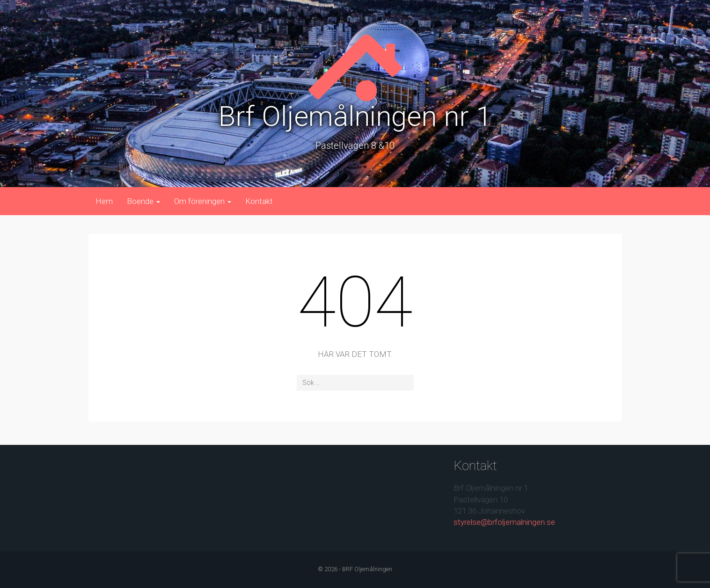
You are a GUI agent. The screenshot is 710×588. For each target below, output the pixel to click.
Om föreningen (203, 201)
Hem (104, 201)
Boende (143, 201)
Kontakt (259, 201)
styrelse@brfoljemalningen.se (504, 522)
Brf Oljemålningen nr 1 (355, 116)
